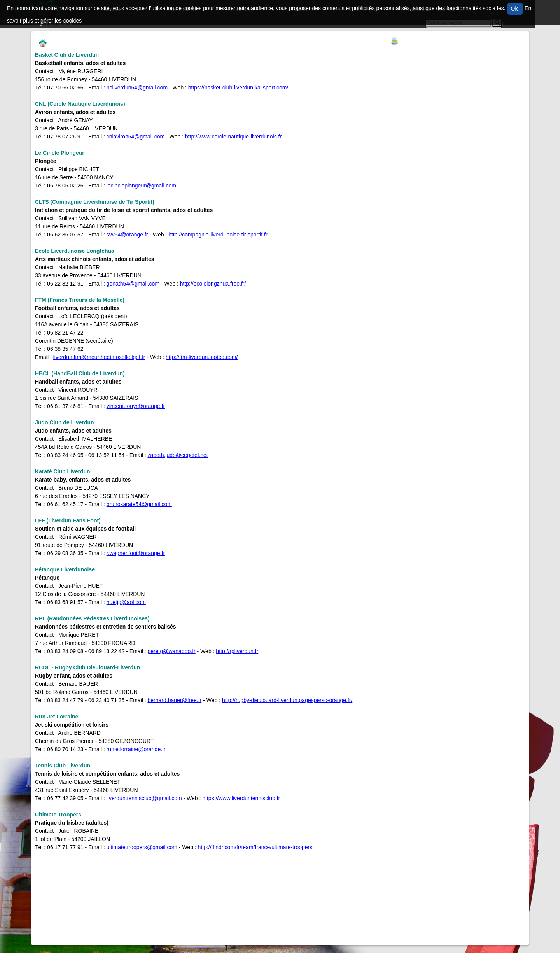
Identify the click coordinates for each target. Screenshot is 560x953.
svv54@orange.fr (127, 235)
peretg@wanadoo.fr (172, 651)
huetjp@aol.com (126, 602)
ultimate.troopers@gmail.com (142, 847)
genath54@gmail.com (133, 284)
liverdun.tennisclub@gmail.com (144, 798)
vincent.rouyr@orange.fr (136, 406)
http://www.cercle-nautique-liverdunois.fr (233, 137)
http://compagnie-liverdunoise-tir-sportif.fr (218, 235)
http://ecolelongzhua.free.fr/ (213, 284)
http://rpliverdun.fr (237, 651)
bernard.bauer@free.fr (175, 700)
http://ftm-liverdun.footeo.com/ (202, 357)
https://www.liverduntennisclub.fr (241, 798)
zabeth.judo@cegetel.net (178, 455)
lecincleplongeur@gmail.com (141, 186)
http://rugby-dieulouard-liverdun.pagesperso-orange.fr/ (287, 700)
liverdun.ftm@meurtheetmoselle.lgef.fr (99, 357)
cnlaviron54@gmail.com (136, 137)
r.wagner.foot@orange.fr (136, 553)
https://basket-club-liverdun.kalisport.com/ (238, 88)
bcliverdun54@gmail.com (137, 88)
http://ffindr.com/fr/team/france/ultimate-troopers (255, 847)
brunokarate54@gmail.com (139, 504)
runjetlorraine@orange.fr (136, 749)
